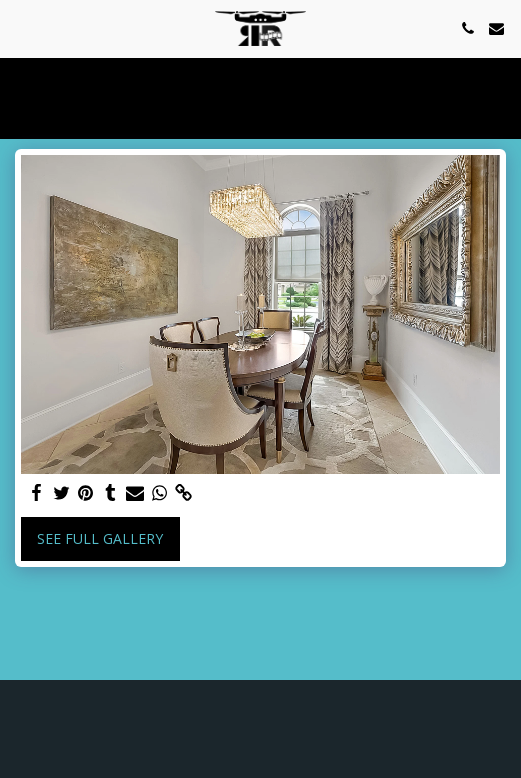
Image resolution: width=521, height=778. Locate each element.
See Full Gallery (100, 538)
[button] (22, 27)
